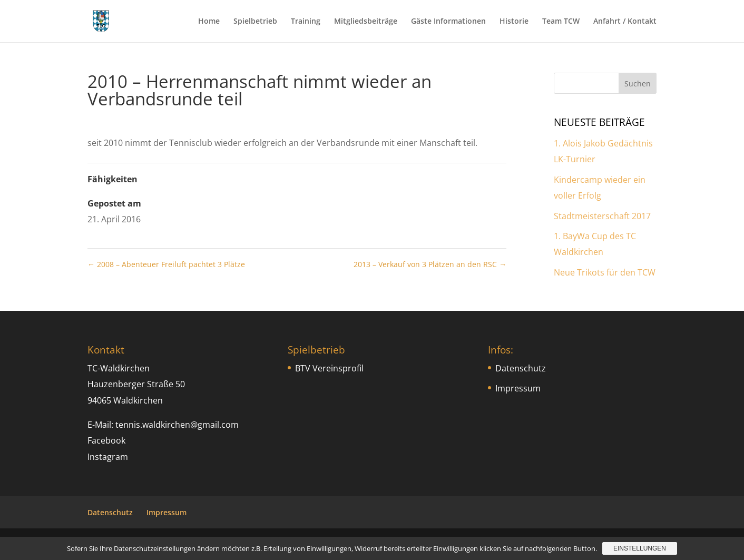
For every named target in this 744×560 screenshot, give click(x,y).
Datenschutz (521, 368)
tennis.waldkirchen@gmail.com (177, 425)
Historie (514, 22)
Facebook (106, 440)
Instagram (108, 457)
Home (209, 22)
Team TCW (561, 22)
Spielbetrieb (255, 22)
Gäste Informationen (448, 22)
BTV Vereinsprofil (329, 368)
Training (306, 22)
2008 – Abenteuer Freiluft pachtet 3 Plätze (166, 264)
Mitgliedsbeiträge (366, 22)
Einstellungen (640, 548)
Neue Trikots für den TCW (605, 272)
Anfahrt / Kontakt (625, 22)
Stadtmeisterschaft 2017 (602, 216)
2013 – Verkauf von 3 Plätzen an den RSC (430, 264)
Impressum (518, 388)
